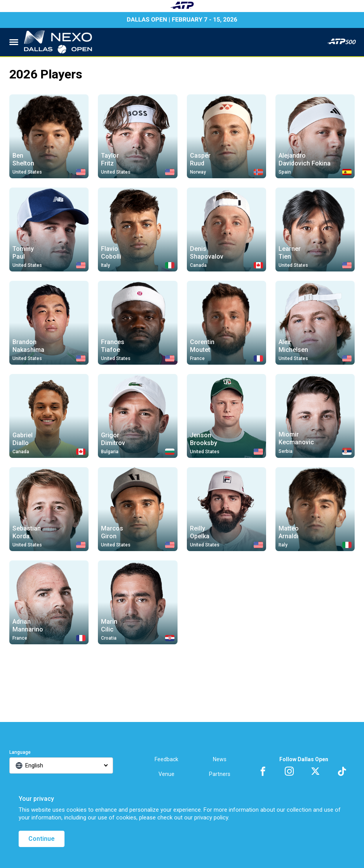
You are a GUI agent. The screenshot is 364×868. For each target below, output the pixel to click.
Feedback (166, 759)
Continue (42, 839)
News (220, 759)
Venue (166, 774)
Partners (220, 774)
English (34, 765)
